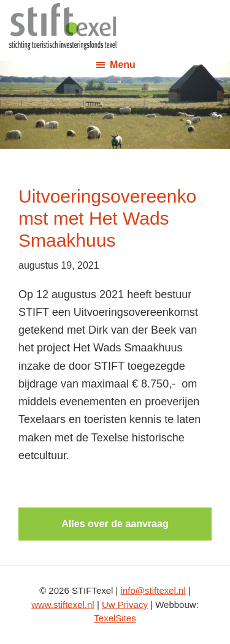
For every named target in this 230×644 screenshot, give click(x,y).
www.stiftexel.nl (63, 605)
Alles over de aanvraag (115, 524)
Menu (123, 65)
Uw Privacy (125, 605)
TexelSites (115, 618)
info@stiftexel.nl (153, 590)
